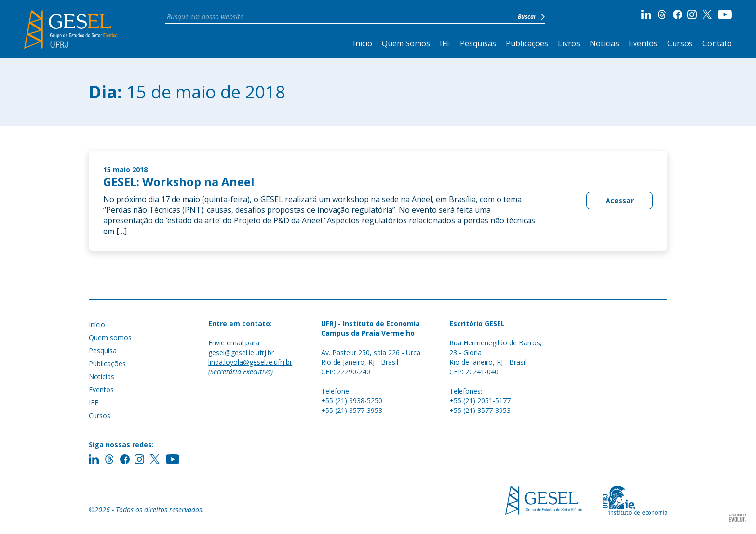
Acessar (620, 200)
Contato (717, 43)
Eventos (643, 43)
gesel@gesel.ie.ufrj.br (241, 352)
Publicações (527, 43)
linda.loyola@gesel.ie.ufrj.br (250, 362)
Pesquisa (103, 350)
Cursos (680, 43)
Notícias (604, 43)
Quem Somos (406, 43)
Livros (569, 43)
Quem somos (110, 337)
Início (363, 43)
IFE (445, 43)
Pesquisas (478, 43)
